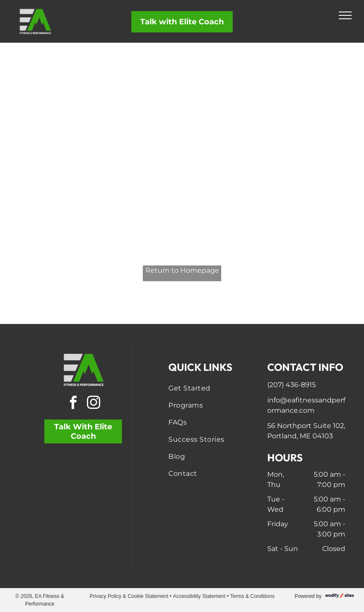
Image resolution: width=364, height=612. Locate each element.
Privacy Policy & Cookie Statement (129, 596)
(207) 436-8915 (292, 385)
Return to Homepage (182, 270)
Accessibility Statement (199, 596)
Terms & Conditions (252, 596)
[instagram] (93, 404)
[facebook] (73, 404)
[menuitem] (207, 388)
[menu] (345, 15)
